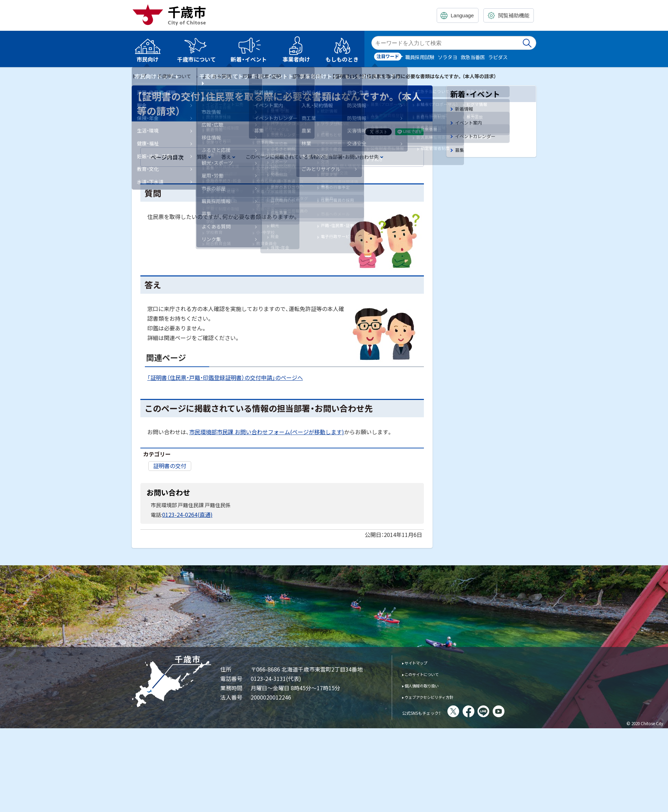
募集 (460, 153)
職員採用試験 (420, 57)
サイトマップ (421, 662)
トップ (139, 76)
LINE (502, 711)
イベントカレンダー (478, 139)
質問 (202, 157)
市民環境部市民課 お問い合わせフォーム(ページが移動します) (267, 432)
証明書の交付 (307, 76)
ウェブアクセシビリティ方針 (439, 696)
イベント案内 (471, 124)
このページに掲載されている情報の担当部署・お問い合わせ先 (312, 157)
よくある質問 (217, 76)
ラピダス (498, 57)
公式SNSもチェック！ (431, 711)
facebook (488, 711)
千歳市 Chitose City (172, 15)
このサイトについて (429, 673)
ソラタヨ (447, 57)
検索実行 (528, 43)
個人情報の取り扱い (429, 685)
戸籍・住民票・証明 (262, 76)
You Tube (518, 711)
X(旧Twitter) (472, 711)
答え (226, 157)
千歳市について (174, 76)
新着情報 (465, 109)
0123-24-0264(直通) (185, 514)
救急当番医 (473, 57)
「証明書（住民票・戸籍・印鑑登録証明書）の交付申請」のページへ (225, 377)
